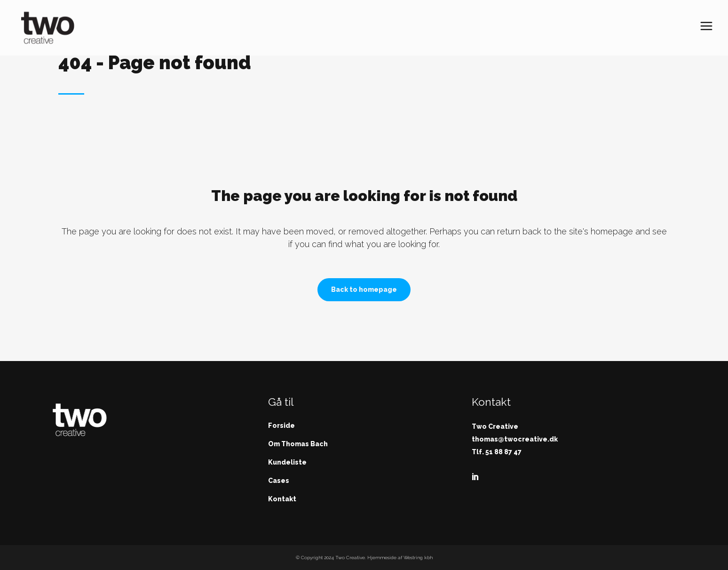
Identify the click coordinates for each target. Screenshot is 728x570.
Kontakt (282, 499)
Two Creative (350, 558)
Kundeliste (287, 462)
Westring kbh (418, 558)
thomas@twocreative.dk (515, 439)
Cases (279, 481)
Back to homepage (364, 289)
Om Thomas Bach (298, 444)
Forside (281, 425)
